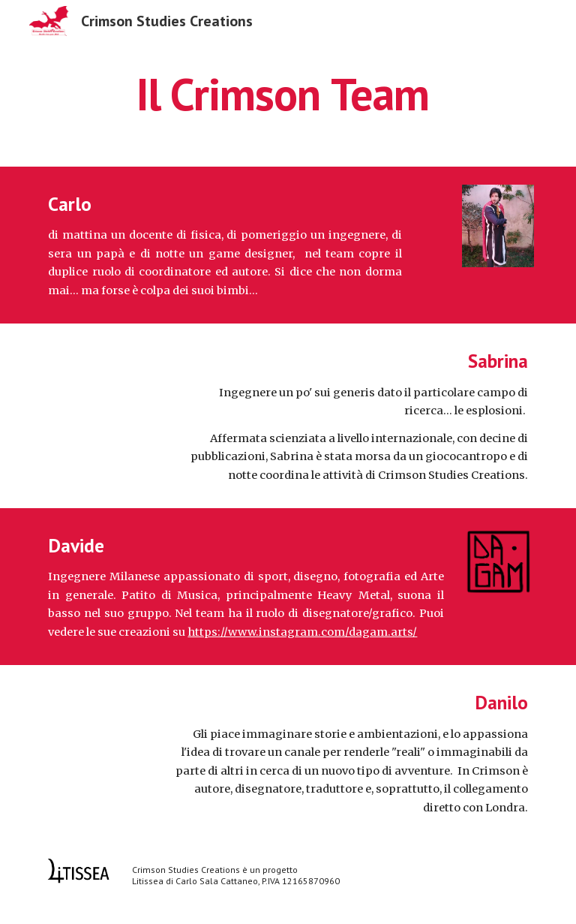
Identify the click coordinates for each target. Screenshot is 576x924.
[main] (288, 94)
